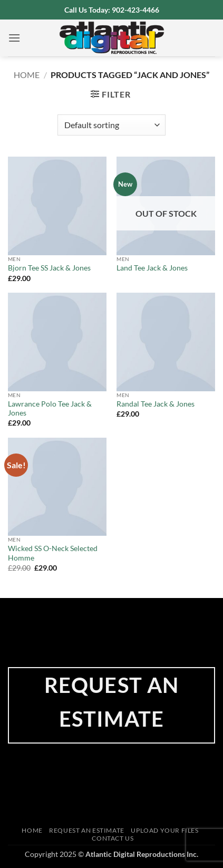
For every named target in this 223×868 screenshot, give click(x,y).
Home (27, 75)
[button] (14, 38)
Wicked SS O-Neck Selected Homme (53, 553)
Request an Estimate (87, 830)
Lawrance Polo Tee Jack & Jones (50, 409)
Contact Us (113, 838)
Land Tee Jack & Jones (152, 268)
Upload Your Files (164, 830)
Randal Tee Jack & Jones (156, 404)
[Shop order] (111, 125)
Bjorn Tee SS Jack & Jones (49, 268)
